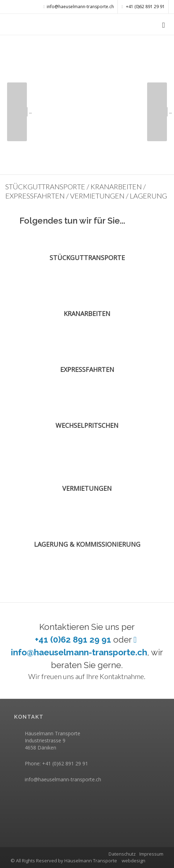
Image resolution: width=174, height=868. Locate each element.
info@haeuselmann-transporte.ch (63, 779)
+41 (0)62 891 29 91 (143, 7)
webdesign (134, 861)
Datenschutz (122, 854)
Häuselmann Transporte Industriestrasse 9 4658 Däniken (53, 740)
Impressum (151, 854)
